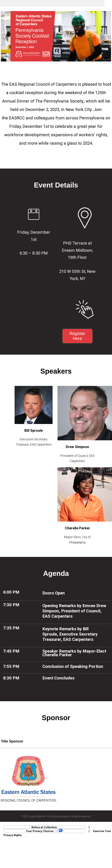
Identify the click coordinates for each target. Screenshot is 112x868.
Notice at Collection (44, 827)
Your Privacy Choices (44, 831)
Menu (108, 3)
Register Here (77, 336)
